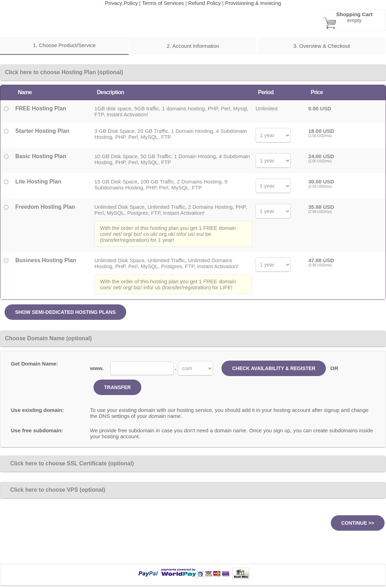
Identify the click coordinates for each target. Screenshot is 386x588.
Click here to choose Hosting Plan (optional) (64, 72)
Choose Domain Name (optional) (48, 338)
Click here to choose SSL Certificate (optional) (69, 463)
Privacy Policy (121, 3)
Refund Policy (204, 3)
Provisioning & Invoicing (253, 3)
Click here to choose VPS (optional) (55, 490)
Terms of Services (163, 3)
